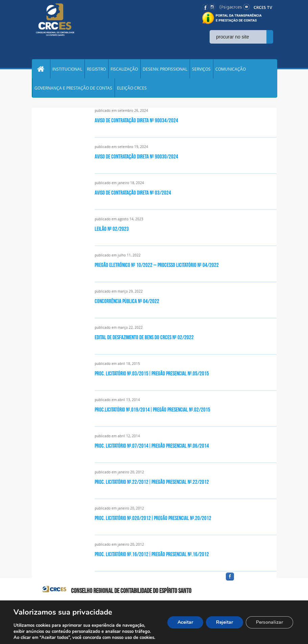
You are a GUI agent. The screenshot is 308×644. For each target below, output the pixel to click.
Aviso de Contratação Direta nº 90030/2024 (136, 156)
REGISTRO (96, 69)
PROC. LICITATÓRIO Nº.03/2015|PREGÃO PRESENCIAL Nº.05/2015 (152, 373)
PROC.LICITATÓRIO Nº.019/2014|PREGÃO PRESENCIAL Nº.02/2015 (152, 410)
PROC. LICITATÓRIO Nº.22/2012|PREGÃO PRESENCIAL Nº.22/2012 (152, 482)
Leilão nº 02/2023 (112, 229)
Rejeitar (224, 622)
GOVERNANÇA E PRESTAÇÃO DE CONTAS (73, 88)
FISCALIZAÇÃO (124, 69)
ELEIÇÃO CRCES (132, 88)
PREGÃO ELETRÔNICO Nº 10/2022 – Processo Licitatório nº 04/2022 (157, 265)
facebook (246, 581)
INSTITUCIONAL (67, 69)
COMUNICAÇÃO (231, 69)
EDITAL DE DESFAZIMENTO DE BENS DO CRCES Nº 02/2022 (144, 337)
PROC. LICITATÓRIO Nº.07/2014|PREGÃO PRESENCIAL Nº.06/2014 (152, 446)
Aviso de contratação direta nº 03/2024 (133, 193)
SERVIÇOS (201, 69)
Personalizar (269, 622)
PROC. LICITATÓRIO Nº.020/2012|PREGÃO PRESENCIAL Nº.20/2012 (153, 518)
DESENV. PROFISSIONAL (165, 69)
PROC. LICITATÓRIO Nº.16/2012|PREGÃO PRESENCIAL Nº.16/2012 (152, 554)
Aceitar (185, 622)
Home (41, 69)
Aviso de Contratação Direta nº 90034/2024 (136, 120)
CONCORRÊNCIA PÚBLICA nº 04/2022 (127, 301)
